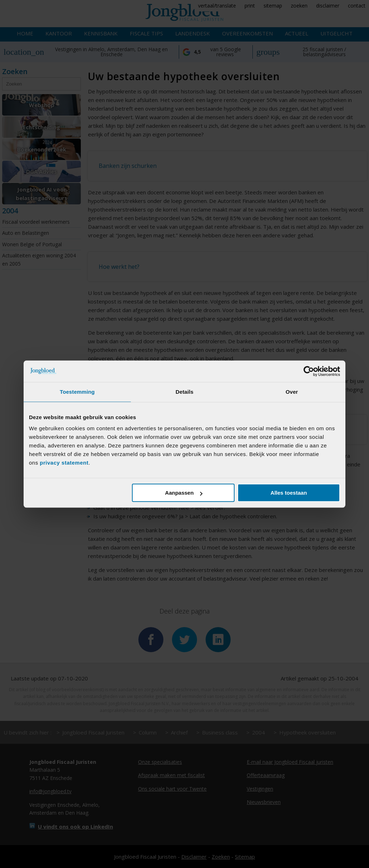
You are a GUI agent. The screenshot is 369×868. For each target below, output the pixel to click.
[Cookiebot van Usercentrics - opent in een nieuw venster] (309, 371)
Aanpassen (184, 493)
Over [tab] (292, 392)
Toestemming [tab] (77, 392)
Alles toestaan (289, 493)
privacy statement (64, 463)
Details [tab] (184, 392)
